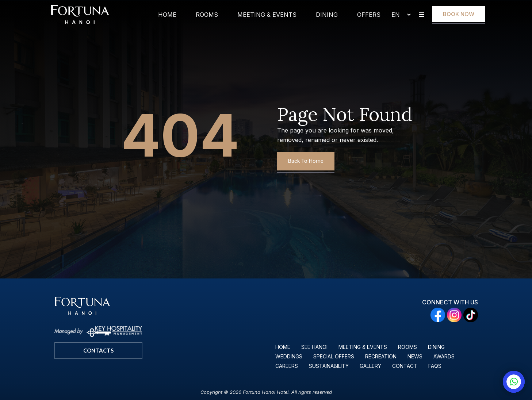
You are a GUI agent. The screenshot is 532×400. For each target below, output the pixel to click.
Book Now (459, 14)
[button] (422, 15)
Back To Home (306, 161)
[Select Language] (398, 15)
